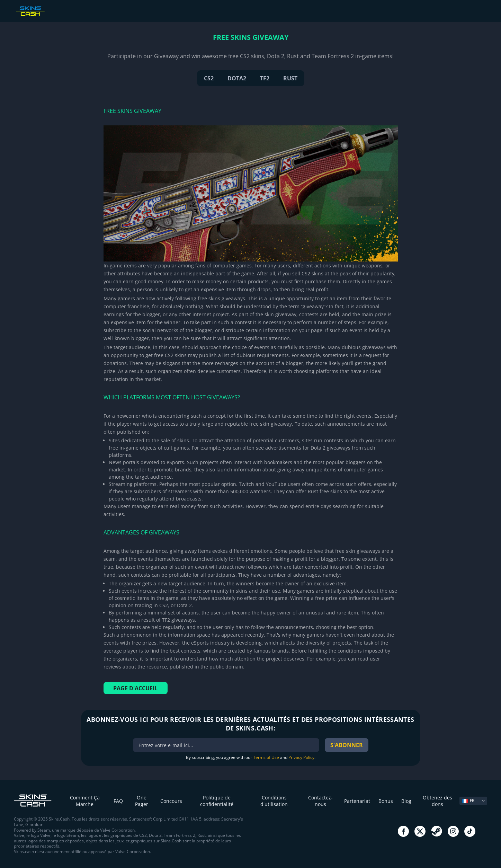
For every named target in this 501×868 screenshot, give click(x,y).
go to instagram (453, 831)
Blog (406, 801)
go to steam (437, 831)
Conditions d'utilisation (274, 801)
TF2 (265, 78)
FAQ (118, 801)
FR (468, 801)
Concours (171, 801)
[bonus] (226, 745)
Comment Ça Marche (85, 801)
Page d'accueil (135, 688)
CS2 (209, 78)
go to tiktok (470, 831)
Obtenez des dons (437, 801)
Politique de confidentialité (217, 801)
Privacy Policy (301, 757)
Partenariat (357, 801)
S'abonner (347, 745)
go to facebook (403, 831)
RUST (290, 78)
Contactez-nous (320, 801)
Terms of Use (266, 757)
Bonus (386, 801)
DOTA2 (237, 78)
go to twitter (420, 831)
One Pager (142, 801)
